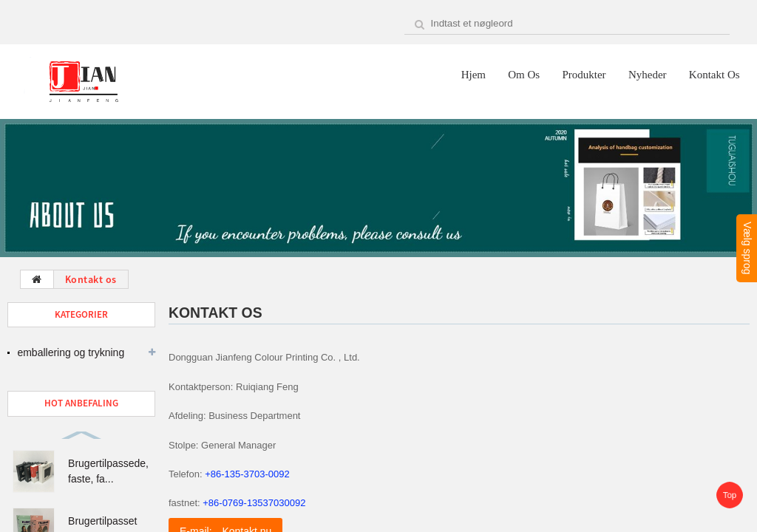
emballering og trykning (71, 352)
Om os (524, 75)
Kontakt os (714, 75)
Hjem (473, 75)
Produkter (584, 75)
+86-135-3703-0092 (247, 474)
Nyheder (648, 75)
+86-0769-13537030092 (254, 503)
